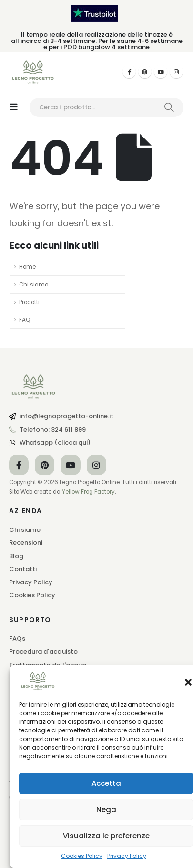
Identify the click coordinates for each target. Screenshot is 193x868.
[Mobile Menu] (14, 107)
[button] (188, 681)
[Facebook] (129, 72)
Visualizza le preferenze (106, 836)
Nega (106, 810)
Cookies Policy (82, 856)
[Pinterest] (145, 72)
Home (27, 267)
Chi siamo (34, 285)
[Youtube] (161, 72)
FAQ (25, 320)
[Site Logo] (33, 72)
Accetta (106, 783)
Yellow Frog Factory (88, 492)
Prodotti (29, 302)
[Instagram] (176, 72)
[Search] (169, 107)
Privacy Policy (127, 856)
